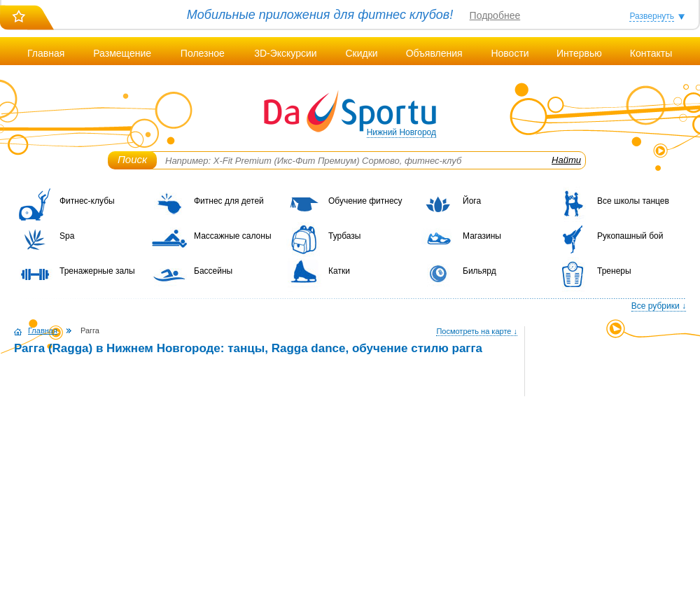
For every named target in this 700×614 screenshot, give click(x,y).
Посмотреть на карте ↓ (477, 331)
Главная (46, 53)
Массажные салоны (233, 236)
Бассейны (213, 271)
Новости (510, 53)
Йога (472, 201)
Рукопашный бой (630, 236)
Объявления (434, 53)
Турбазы (344, 236)
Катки (339, 271)
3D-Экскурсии (285, 53)
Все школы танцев (633, 201)
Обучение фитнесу (365, 201)
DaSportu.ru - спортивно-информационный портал (350, 112)
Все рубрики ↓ (659, 306)
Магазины (482, 236)
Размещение (122, 53)
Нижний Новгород (401, 132)
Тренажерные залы (97, 271)
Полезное (203, 53)
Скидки (361, 53)
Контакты (651, 53)
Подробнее (495, 15)
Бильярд (479, 271)
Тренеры (614, 271)
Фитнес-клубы (87, 201)
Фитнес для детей (229, 201)
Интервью (579, 53)
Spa (67, 236)
